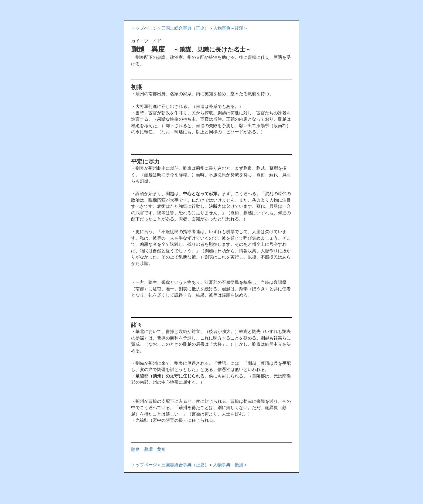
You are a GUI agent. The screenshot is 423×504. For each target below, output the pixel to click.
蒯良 (135, 449)
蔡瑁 (148, 449)
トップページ (144, 28)
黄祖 (161, 449)
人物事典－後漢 (228, 28)
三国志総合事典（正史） (185, 28)
